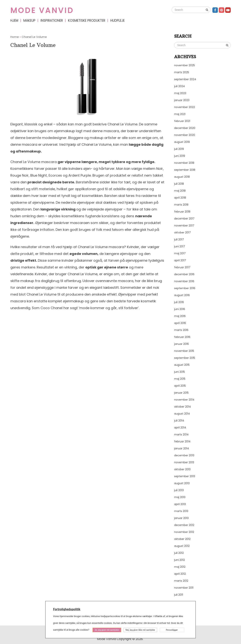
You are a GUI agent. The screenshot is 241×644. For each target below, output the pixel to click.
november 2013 (184, 462)
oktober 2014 (183, 407)
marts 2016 (181, 330)
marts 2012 (181, 581)
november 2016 (184, 281)
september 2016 (185, 288)
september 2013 (185, 476)
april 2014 (180, 428)
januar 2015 (181, 393)
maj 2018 (180, 191)
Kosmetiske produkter (87, 21)
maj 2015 (180, 379)
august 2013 (182, 483)
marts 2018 (181, 205)
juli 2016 (179, 302)
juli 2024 (180, 86)
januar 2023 (182, 100)
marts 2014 (181, 434)
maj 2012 (180, 567)
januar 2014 (182, 448)
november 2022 (185, 107)
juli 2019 (179, 149)
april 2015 (180, 386)
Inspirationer (52, 21)
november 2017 (184, 226)
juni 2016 (180, 309)
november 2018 (184, 163)
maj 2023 (180, 93)
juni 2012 (180, 560)
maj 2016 (180, 316)
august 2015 (182, 365)
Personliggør (172, 630)
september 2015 (185, 358)
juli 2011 (179, 595)
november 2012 (184, 532)
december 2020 (185, 128)
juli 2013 (179, 490)
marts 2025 (182, 72)
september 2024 (185, 79)
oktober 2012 (182, 539)
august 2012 (182, 546)
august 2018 (182, 177)
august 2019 (182, 142)
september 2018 (185, 170)
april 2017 (180, 260)
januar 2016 (182, 344)
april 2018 (180, 198)
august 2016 (182, 295)
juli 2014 (179, 421)
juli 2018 (179, 184)
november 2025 (185, 65)
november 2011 (184, 588)
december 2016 (184, 274)
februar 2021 (182, 121)
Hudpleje (117, 21)
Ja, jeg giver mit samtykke (107, 630)
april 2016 (180, 323)
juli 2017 (179, 239)
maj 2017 (180, 253)
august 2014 (182, 414)
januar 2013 (181, 518)
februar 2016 (182, 337)
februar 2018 (182, 212)
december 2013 (184, 455)
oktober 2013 (182, 469)
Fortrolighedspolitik (67, 609)
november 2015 (184, 351)
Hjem (14, 21)
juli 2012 (179, 553)
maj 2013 (180, 497)
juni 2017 (180, 246)
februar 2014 (182, 441)
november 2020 (185, 135)
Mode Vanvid (42, 10)
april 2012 (180, 574)
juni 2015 (180, 372)
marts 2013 (181, 511)
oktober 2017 (182, 232)
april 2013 (180, 504)
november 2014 (184, 400)
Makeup (29, 21)
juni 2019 (180, 156)
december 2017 (184, 219)
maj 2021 (180, 114)
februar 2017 (182, 267)
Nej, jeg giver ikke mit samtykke (140, 630)
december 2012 (184, 525)
